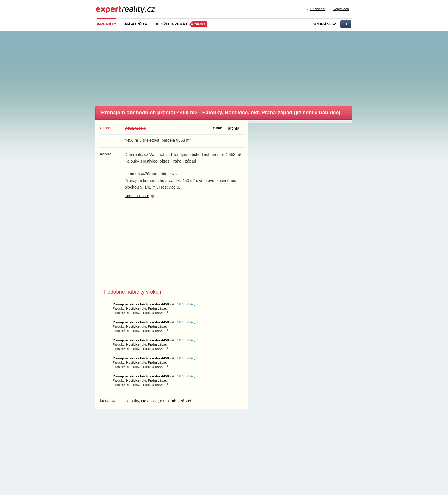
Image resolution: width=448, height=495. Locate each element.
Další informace (137, 196)
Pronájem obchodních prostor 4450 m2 (144, 304)
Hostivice (133, 308)
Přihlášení (318, 9)
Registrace (341, 9)
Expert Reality (106, 6)
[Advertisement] (233, 67)
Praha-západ (158, 308)
